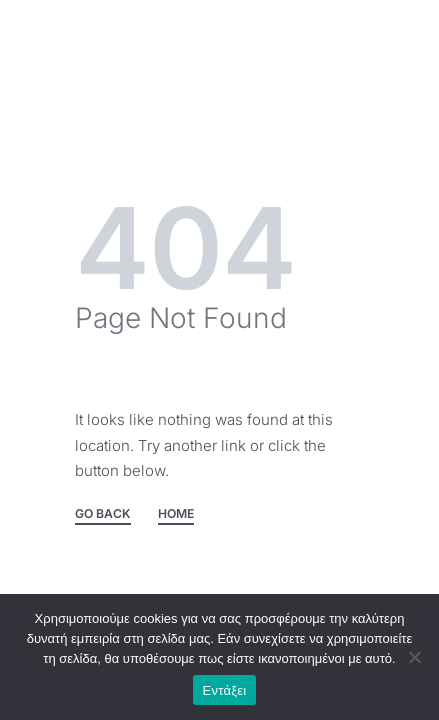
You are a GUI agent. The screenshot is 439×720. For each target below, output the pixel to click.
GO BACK (103, 514)
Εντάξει (225, 690)
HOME (176, 514)
